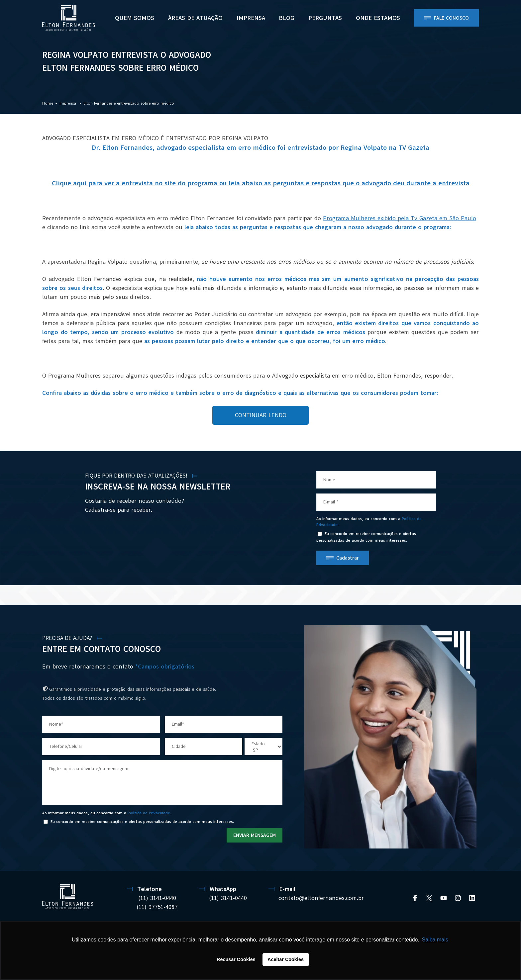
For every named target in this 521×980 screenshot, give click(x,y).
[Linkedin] (472, 898)
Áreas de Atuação (195, 18)
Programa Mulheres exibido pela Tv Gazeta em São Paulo (400, 218)
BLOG (287, 18)
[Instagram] (458, 898)
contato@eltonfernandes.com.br (321, 898)
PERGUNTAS (325, 18)
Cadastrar (348, 558)
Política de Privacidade (149, 813)
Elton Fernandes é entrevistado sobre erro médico (129, 103)
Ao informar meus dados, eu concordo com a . (369, 522)
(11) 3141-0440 (157, 898)
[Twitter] (429, 898)
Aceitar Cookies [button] (286, 959)
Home (48, 103)
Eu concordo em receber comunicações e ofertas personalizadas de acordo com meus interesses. (366, 537)
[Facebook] (415, 898)
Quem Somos (135, 18)
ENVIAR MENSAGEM (255, 835)
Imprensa (251, 18)
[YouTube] (444, 898)
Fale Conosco (451, 18)
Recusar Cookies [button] (236, 959)
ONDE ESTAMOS (378, 18)
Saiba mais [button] (435, 940)
